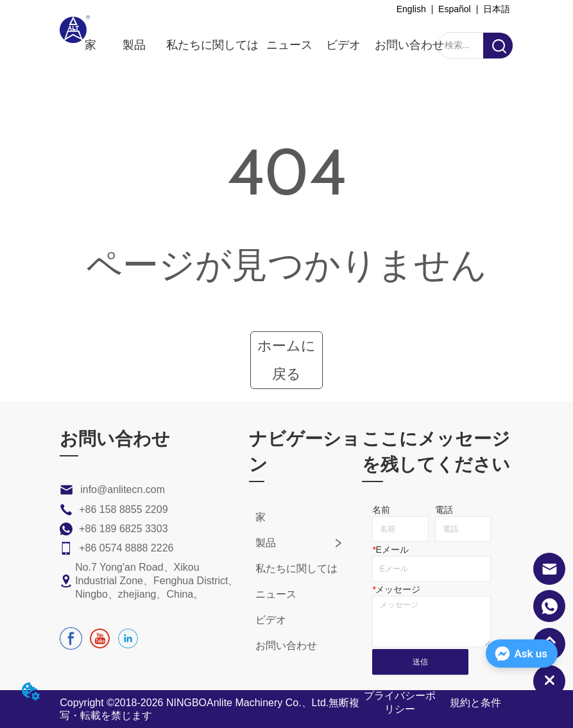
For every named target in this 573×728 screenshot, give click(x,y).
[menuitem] (134, 45)
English (411, 9)
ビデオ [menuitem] (343, 45)
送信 (420, 662)
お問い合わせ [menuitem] (409, 45)
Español (455, 9)
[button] (134, 45)
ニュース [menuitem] (289, 45)
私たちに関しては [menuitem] (213, 45)
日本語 (497, 9)
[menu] (264, 45)
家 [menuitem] (90, 45)
